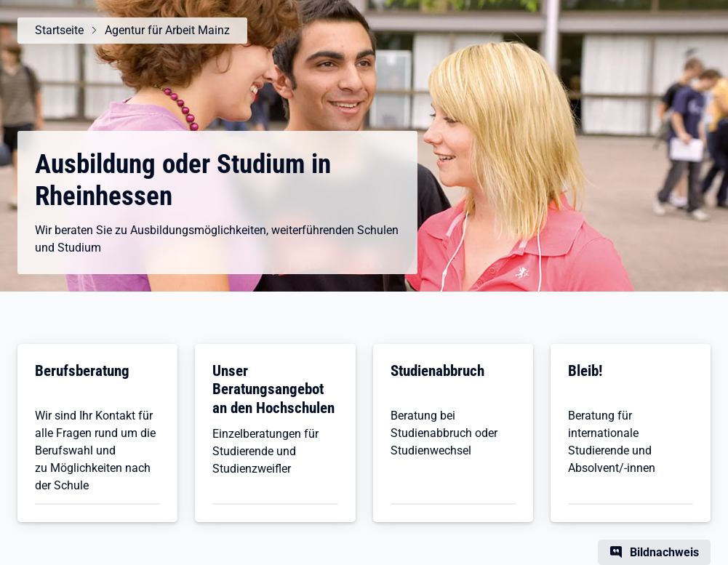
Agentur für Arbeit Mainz (167, 30)
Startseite (59, 30)
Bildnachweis (664, 552)
